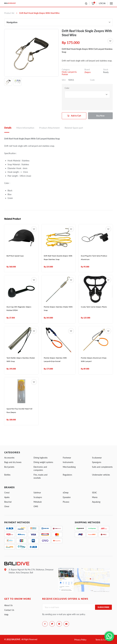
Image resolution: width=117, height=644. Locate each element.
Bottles (7, 475)
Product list (9, 13)
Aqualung (96, 502)
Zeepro (88, 72)
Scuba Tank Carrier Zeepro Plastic (94, 307)
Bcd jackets (9, 467)
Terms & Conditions (104, 640)
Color (67, 88)
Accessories (9, 458)
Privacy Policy (80, 640)
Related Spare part (74, 128)
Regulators (67, 475)
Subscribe (103, 607)
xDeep (66, 493)
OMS (36, 506)
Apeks (7, 497)
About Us (8, 605)
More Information (25, 128)
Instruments (68, 462)
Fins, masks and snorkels (40, 476)
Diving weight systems (43, 462)
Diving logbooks (41, 458)
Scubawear (97, 458)
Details (8, 128)
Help (6, 615)
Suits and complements (102, 467)
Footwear (67, 458)
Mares (95, 497)
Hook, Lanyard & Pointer (69, 73)
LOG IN (102, 3)
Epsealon (67, 497)
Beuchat (8, 502)
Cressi (7, 493)
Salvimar (37, 493)
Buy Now (100, 116)
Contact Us (9, 610)
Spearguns (97, 462)
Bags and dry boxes (13, 462)
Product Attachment (49, 128)
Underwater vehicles (101, 475)
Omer (7, 506)
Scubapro (38, 497)
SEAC (94, 493)
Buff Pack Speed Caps (15, 256)
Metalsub (38, 502)
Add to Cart (76, 116)
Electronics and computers (40, 468)
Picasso (66, 502)
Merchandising (69, 467)
